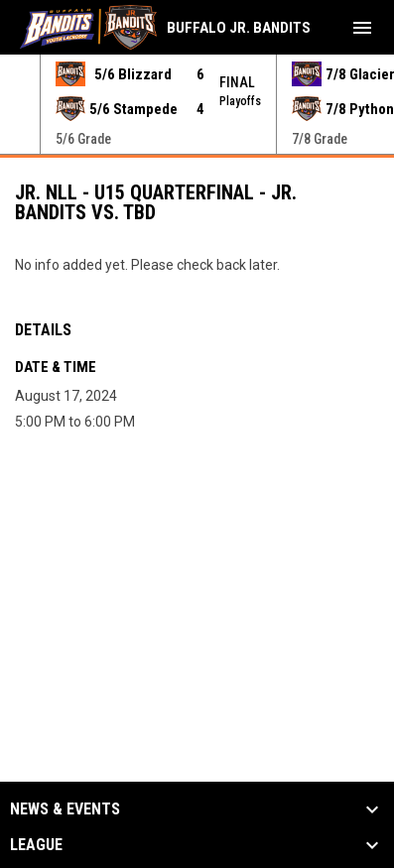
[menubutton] (362, 28)
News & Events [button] (65, 809)
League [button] (36, 845)
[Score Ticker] (197, 104)
